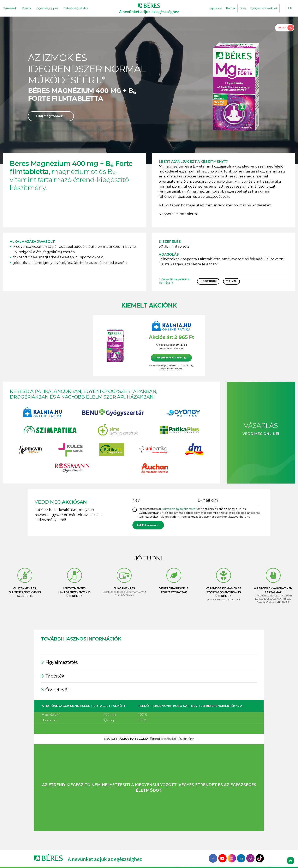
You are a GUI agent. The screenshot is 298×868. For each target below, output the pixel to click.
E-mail (233, 281)
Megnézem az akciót (170, 358)
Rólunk (26, 8)
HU (290, 8)
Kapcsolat (215, 8)
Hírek (243, 8)
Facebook (210, 281)
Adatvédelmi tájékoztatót (179, 509)
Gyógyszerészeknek (264, 8)
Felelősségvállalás (76, 8)
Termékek (10, 8)
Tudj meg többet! (49, 116)
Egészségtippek (47, 8)
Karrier (231, 8)
